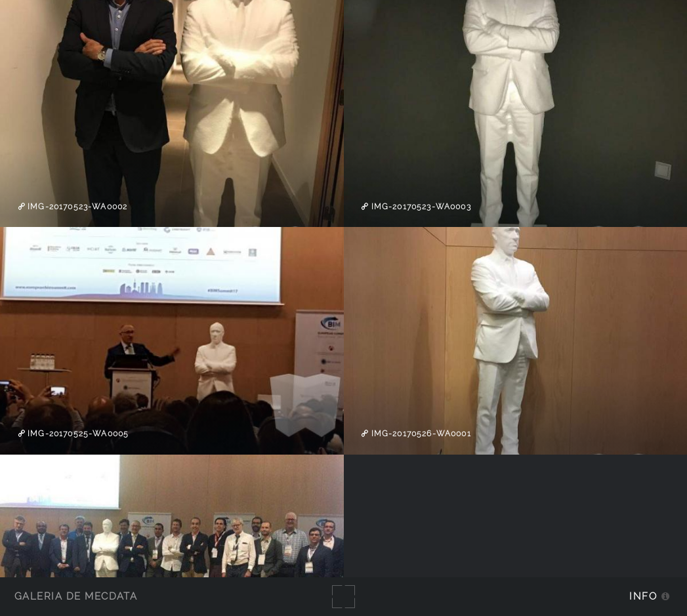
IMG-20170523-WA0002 (76, 207)
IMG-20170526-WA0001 (419, 434)
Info (643, 596)
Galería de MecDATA (76, 596)
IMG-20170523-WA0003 (419, 207)
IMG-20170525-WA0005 (77, 434)
